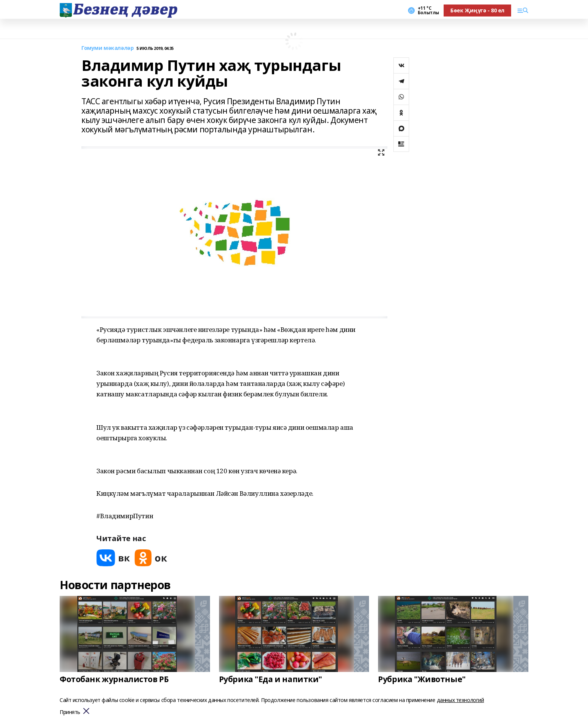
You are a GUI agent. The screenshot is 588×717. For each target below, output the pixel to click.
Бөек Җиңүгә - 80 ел (477, 10)
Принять (70, 712)
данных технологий (460, 700)
